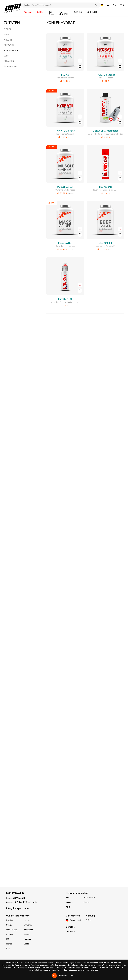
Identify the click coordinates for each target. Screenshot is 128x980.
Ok (54, 975)
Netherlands (29, 930)
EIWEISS (8, 29)
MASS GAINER (65, 243)
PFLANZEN (9, 61)
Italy (8, 948)
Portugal (28, 939)
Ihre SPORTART (64, 13)
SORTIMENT (92, 12)
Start (68, 898)
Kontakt (87, 902)
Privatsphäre (89, 898)
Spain (26, 944)
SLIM (6, 56)
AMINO (7, 34)
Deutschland (12, 930)
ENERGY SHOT (65, 299)
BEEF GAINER (105, 243)
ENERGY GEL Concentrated (105, 131)
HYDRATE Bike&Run (105, 75)
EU (7, 939)
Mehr (73, 975)
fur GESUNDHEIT (11, 66)
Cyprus (9, 925)
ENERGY (65, 75)
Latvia (26, 920)
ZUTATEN (78, 12)
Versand (70, 902)
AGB (68, 907)
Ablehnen (63, 975)
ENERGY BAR (105, 187)
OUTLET (40, 12)
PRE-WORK (9, 45)
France (9, 944)
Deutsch (70, 931)
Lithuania (28, 925)
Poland (27, 934)
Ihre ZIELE (51, 13)
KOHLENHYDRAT (11, 51)
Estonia (10, 934)
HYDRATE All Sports (65, 131)
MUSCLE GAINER (65, 187)
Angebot (28, 12)
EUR (87, 920)
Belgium (10, 920)
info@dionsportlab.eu (18, 908)
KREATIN (8, 40)
